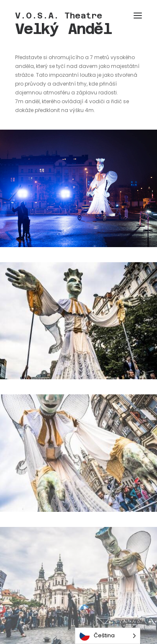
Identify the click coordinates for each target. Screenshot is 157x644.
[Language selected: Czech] (108, 636)
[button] (138, 16)
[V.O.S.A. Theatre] (59, 16)
